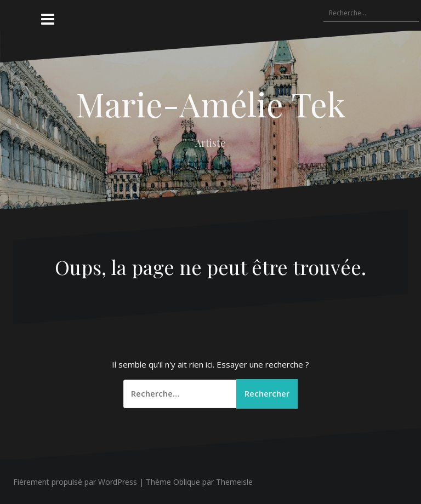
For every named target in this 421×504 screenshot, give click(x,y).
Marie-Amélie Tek (211, 104)
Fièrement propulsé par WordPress (75, 482)
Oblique (187, 482)
